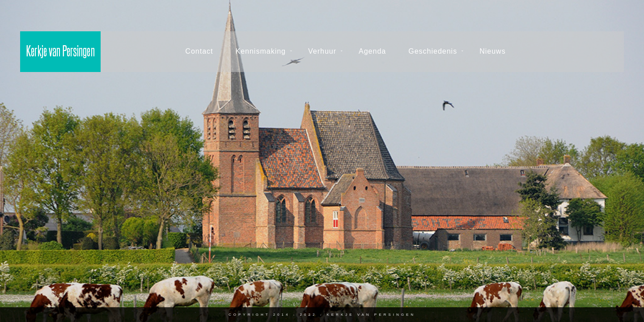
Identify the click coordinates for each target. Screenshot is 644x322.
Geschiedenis (433, 51)
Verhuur (322, 51)
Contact (199, 51)
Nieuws (492, 51)
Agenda (372, 51)
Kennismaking (261, 51)
